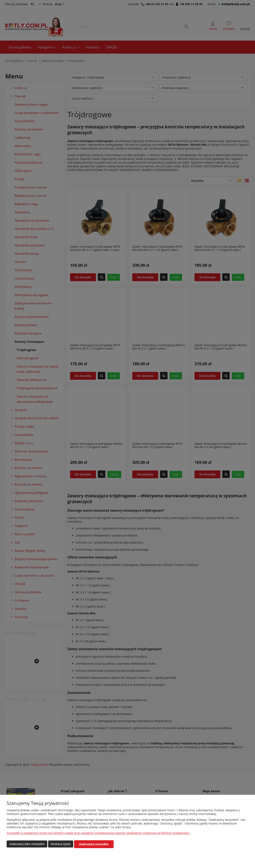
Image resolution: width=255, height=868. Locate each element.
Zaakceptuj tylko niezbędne (27, 844)
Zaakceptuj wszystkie (94, 844)
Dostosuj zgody (61, 844)
